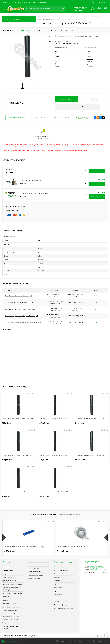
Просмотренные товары (69, 514)
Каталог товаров (19, 19)
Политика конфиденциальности (63, 604)
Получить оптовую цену (17, 118)
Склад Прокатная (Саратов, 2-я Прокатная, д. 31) (19, 302)
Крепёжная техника (8, 570)
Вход (94, 2)
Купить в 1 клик (78, 107)
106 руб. (18, 461)
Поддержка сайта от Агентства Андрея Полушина (19, 635)
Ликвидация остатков (9, 603)
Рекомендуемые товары (36, 575)
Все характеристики (91, 48)
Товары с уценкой (8, 623)
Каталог (5, 2)
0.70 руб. (10, 551)
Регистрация (101, 2)
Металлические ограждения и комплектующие (11, 588)
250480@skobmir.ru (98, 569)
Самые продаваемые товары (43, 514)
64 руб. (92, 424)
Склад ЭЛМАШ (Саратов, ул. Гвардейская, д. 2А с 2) (20, 309)
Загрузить (90, 59)
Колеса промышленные (10, 610)
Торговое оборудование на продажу (10, 627)
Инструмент (6, 573)
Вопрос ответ (58, 594)
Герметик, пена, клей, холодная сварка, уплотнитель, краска (12, 615)
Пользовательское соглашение (63, 608)
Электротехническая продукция (12, 593)
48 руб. (18, 497)
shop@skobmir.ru (97, 566)
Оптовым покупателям (21, 2)
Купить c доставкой (97, 171)
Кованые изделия (8, 577)
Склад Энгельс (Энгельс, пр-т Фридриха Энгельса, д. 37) (22, 316)
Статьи (56, 591)
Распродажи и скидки (35, 571)
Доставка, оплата (59, 577)
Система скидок (59, 601)
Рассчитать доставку (61, 118)
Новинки (31, 564)
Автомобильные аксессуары (11, 607)
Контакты (57, 580)
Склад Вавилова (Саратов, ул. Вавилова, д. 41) (19, 296)
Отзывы (56, 598)
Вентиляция (6, 600)
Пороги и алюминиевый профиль (12, 584)
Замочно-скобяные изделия (11, 567)
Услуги (56, 584)
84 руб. (55, 461)
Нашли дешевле (41, 118)
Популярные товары (34, 568)
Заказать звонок (79, 10)
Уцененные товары (34, 578)
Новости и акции (40, 2)
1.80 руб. (80, 551)
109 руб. (55, 497)
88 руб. (92, 461)
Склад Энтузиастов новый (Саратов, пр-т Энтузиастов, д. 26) (23, 322)
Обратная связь (10, 641)
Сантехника (6, 596)
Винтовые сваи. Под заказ (10, 619)
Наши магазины (59, 587)
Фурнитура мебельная (9, 580)
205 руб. (18, 424)
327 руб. (55, 424)
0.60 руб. (45, 551)
